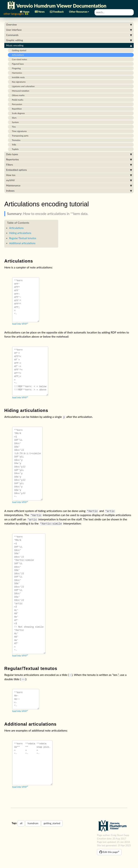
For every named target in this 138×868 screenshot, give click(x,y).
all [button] (21, 823)
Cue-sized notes (18, 59)
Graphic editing (69, 40)
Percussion (16, 104)
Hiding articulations (20, 233)
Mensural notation (19, 91)
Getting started (18, 50)
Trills (13, 145)
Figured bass (17, 64)
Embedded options (69, 170)
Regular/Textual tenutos (23, 238)
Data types (69, 154)
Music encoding (69, 45)
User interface (69, 30)
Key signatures (18, 82)
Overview (69, 25)
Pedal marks (17, 100)
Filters (69, 165)
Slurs (13, 118)
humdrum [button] (33, 823)
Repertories (69, 159)
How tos (69, 175)
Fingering (15, 68)
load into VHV (19, 324)
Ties (13, 127)
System (14, 122)
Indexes (69, 191)
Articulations (17, 55)
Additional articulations (22, 243)
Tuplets (14, 149)
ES (27, 14)
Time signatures (18, 131)
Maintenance (69, 185)
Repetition (16, 109)
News (40, 10)
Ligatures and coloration (22, 86)
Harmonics (16, 73)
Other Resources (79, 10)
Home (25, 10)
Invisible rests (17, 77)
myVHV (69, 180)
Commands (69, 35)
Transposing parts (19, 136)
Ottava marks (17, 95)
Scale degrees (17, 113)
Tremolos (15, 140)
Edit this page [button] (109, 852)
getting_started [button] (52, 823)
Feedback (57, 10)
